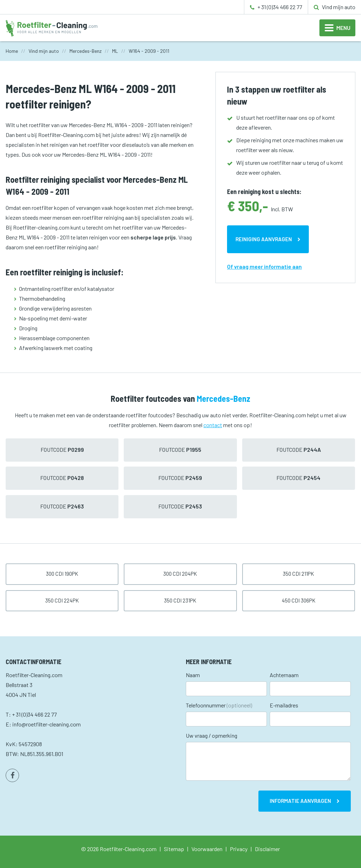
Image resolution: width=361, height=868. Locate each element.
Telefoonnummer (219, 705)
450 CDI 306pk (299, 600)
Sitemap (174, 849)
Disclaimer (267, 849)
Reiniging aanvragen (264, 239)
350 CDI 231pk (180, 600)
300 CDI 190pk (62, 574)
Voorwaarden (207, 849)
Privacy (239, 849)
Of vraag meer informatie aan (264, 266)
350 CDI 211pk (298, 574)
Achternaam (284, 675)
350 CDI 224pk (62, 600)
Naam (193, 675)
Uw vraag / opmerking (212, 735)
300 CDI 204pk (180, 574)
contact (213, 425)
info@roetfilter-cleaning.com (47, 724)
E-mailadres (284, 705)
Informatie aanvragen (300, 801)
